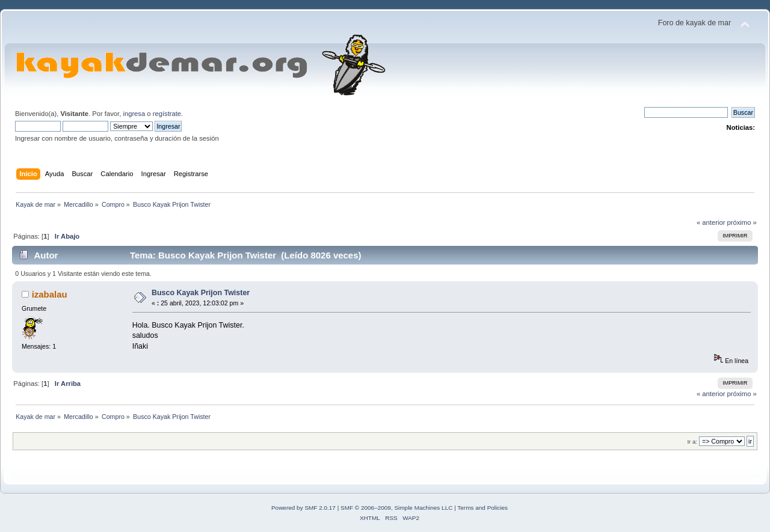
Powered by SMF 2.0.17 (303, 508)
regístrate (167, 114)
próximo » (742, 222)
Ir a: (692, 442)
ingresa (134, 114)
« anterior (711, 222)
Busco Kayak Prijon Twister (201, 293)
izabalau (50, 294)
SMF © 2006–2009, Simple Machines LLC (396, 508)
